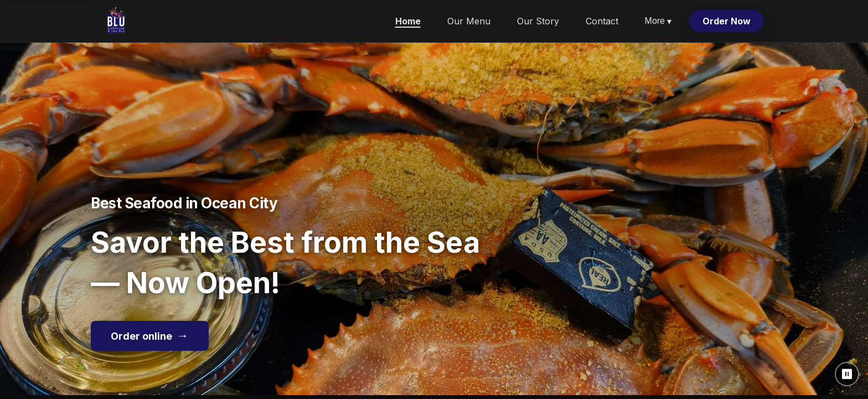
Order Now (727, 21)
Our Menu (469, 21)
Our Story (538, 21)
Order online (150, 335)
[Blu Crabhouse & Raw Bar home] (116, 21)
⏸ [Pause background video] (847, 374)
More (658, 21)
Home (408, 21)
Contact (602, 21)
